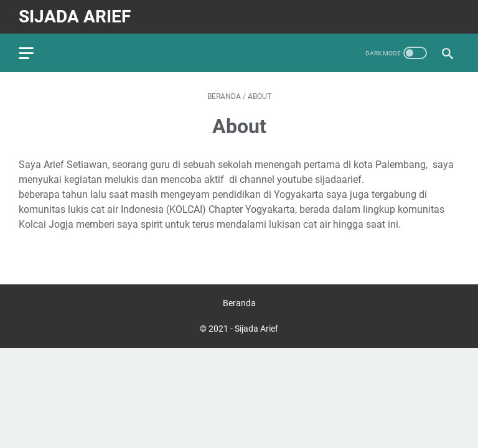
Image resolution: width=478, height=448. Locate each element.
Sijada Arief (75, 16)
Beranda (239, 303)
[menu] (34, 53)
